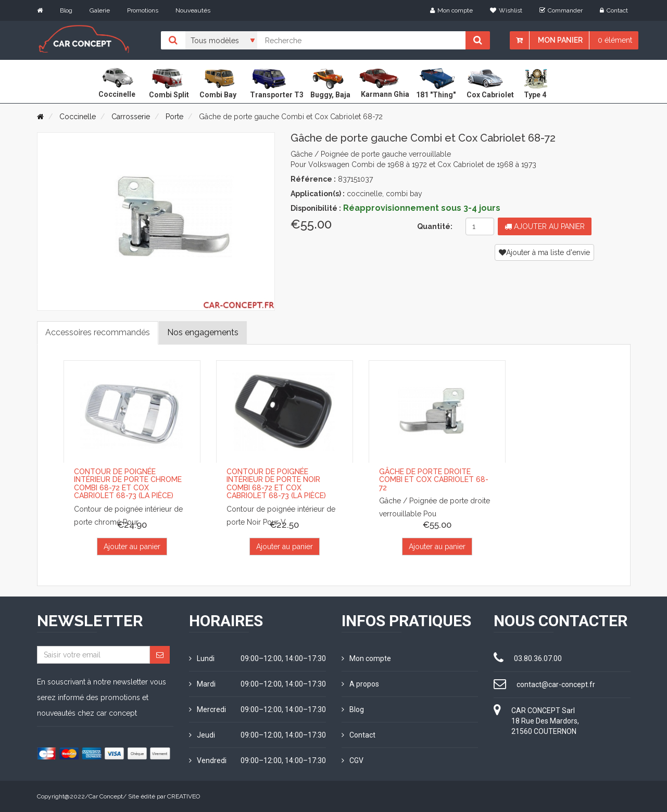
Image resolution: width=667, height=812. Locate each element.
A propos (360, 684)
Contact (614, 10)
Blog (66, 10)
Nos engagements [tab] (203, 332)
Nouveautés (193, 10)
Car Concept (106, 796)
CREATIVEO (184, 796)
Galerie (100, 10)
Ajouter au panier (545, 226)
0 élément (615, 40)
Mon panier (560, 40)
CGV (353, 760)
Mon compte (451, 10)
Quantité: (435, 226)
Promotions (143, 10)
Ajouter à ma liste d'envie (544, 252)
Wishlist (506, 10)
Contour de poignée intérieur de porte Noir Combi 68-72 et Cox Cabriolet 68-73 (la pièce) (276, 484)
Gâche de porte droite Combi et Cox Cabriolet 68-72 (434, 480)
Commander (561, 10)
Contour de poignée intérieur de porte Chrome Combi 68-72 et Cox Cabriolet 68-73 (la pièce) (128, 484)
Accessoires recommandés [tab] (98, 332)
